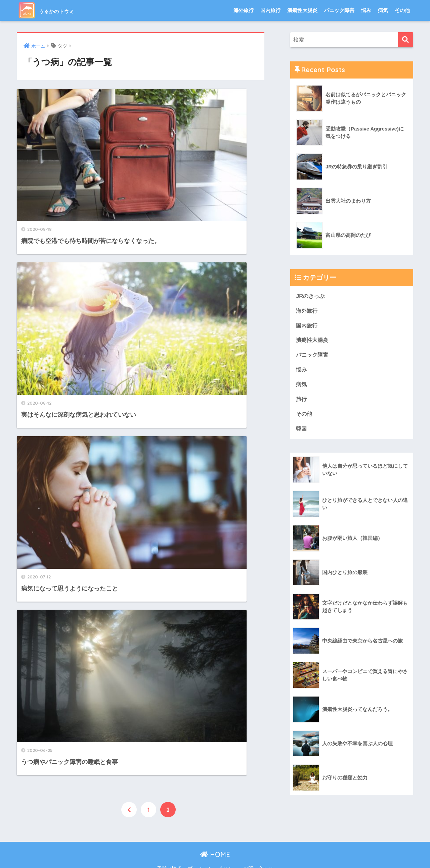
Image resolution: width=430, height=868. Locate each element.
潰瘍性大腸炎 (302, 10)
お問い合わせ (258, 850)
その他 (402, 10)
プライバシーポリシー (213, 850)
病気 (383, 10)
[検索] (406, 40)
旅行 (302, 401)
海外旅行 (244, 10)
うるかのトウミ (58, 10)
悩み (366, 10)
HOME (215, 836)
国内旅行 (270, 10)
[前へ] (129, 344)
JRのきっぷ (311, 296)
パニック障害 (339, 10)
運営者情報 (169, 850)
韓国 (302, 431)
